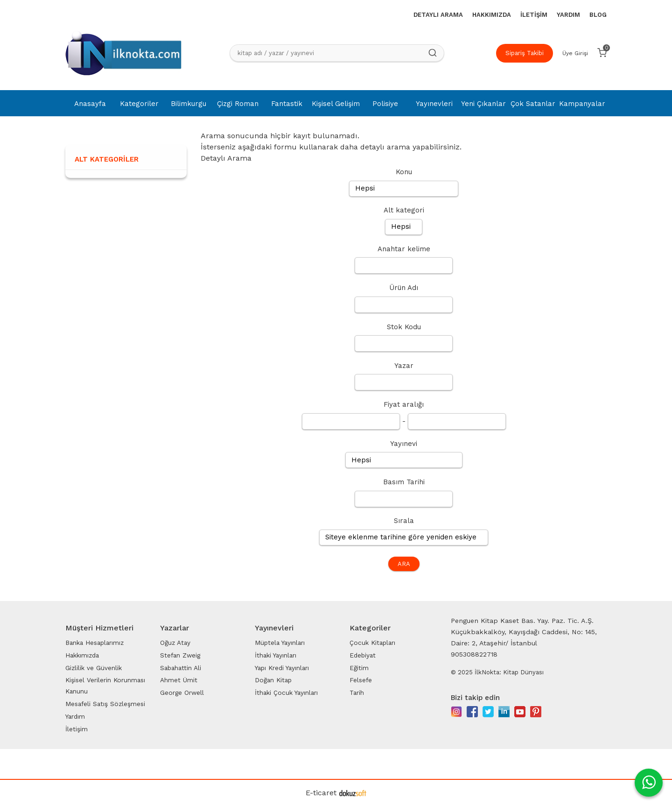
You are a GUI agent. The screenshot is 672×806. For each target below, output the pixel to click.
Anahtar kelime (404, 249)
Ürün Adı (404, 288)
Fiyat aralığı (404, 404)
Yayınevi (404, 444)
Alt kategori (404, 210)
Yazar (404, 366)
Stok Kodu (404, 327)
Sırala (404, 521)
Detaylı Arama (226, 158)
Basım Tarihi (404, 482)
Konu (404, 172)
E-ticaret (321, 793)
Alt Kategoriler (107, 159)
